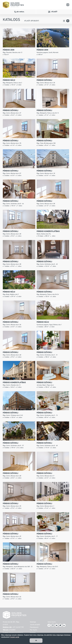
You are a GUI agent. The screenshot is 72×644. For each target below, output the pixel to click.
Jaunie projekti (35, 625)
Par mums (33, 630)
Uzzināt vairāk (15, 637)
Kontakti (33, 633)
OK (36, 641)
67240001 (12, 630)
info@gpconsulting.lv (16, 633)
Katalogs (33, 622)
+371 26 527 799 (18, 627)
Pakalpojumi (34, 627)
